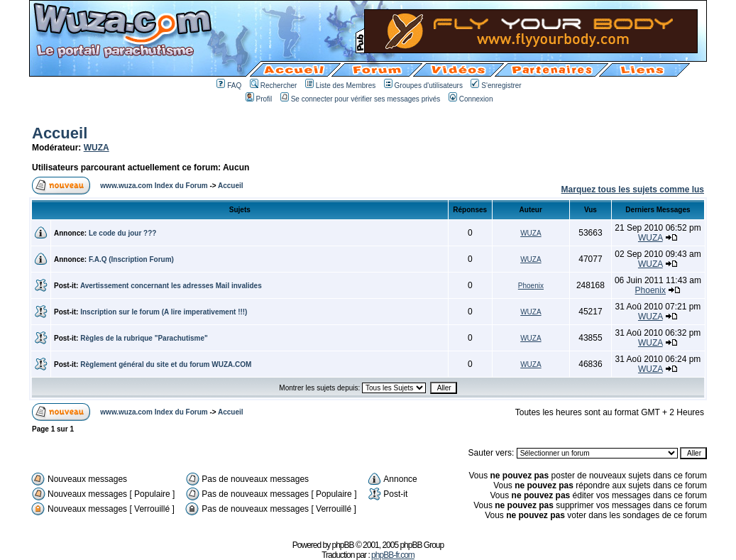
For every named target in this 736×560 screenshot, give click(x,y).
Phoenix (531, 286)
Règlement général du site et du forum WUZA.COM (166, 364)
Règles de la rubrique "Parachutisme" (144, 338)
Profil (259, 99)
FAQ (229, 86)
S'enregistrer (496, 86)
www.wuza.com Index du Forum (154, 186)
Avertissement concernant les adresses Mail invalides (171, 286)
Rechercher (274, 86)
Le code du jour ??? (123, 233)
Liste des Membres (340, 86)
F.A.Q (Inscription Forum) (131, 259)
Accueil (60, 133)
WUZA (97, 148)
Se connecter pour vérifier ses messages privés (361, 99)
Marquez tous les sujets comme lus (633, 190)
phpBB (343, 545)
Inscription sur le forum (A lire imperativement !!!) (164, 312)
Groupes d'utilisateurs (423, 86)
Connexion (471, 99)
